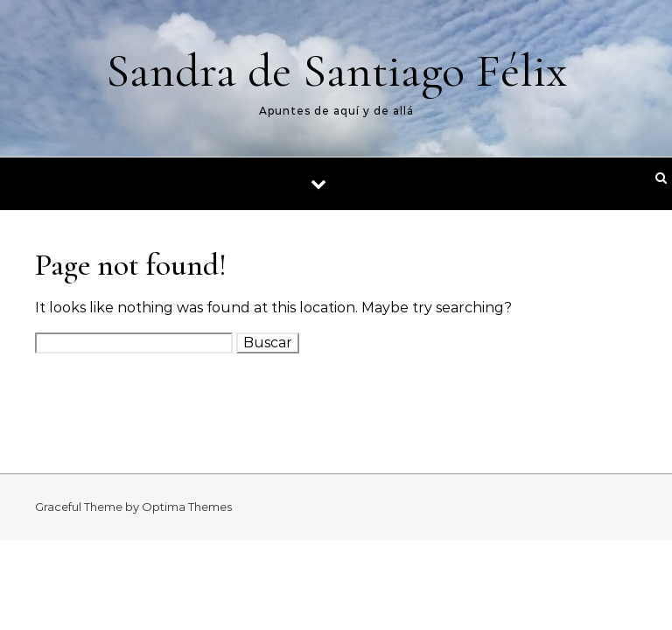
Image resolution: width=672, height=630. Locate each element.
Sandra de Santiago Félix (336, 70)
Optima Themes (187, 507)
